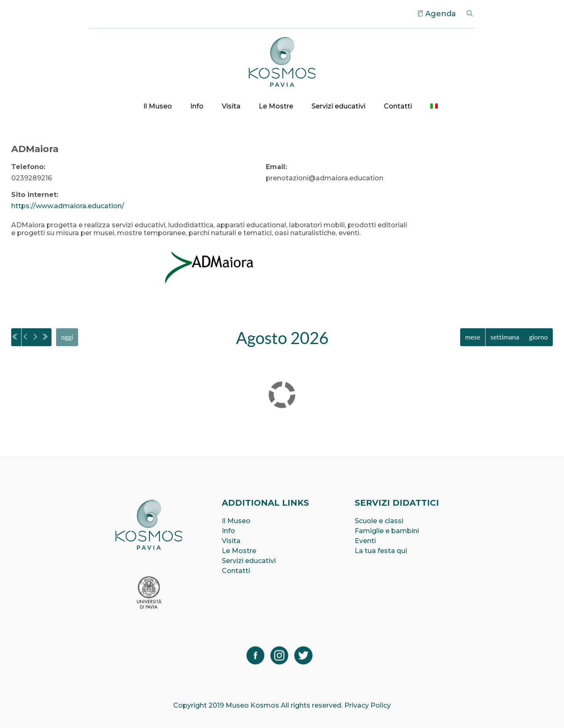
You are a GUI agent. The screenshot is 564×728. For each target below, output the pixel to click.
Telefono (27, 167)
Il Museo (158, 106)
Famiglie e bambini (387, 531)
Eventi (365, 541)
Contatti (398, 106)
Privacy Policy (368, 706)
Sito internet (34, 195)
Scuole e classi (379, 521)
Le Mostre (276, 106)
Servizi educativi (338, 106)
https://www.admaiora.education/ (68, 206)
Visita (231, 106)
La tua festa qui (381, 551)
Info (197, 106)
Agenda (441, 14)
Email (276, 167)
